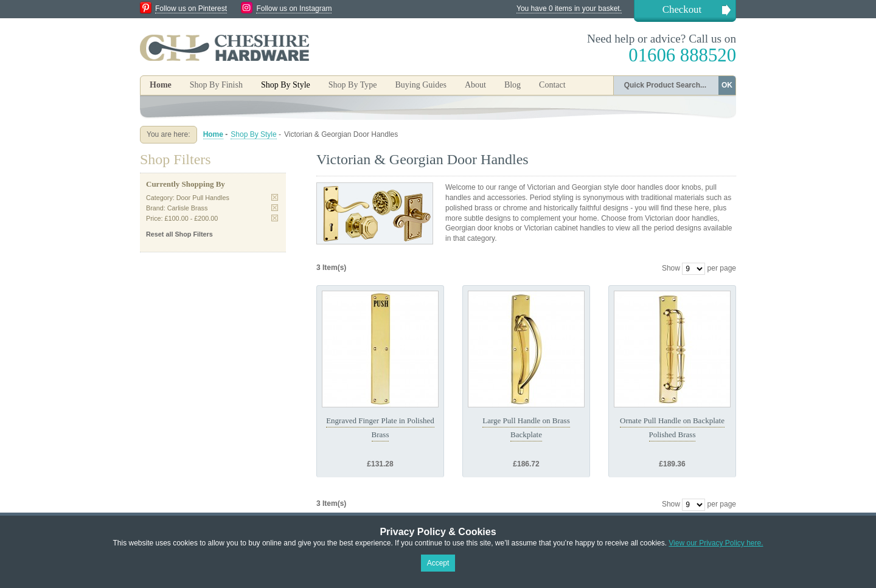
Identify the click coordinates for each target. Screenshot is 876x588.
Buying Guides (420, 85)
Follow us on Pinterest (191, 9)
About (475, 85)
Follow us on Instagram (294, 9)
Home (161, 85)
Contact (552, 85)
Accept (438, 563)
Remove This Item (275, 197)
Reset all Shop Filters (179, 234)
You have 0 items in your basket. (569, 9)
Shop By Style (253, 134)
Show (671, 268)
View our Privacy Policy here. (716, 543)
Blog (513, 85)
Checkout (682, 9)
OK (727, 85)
